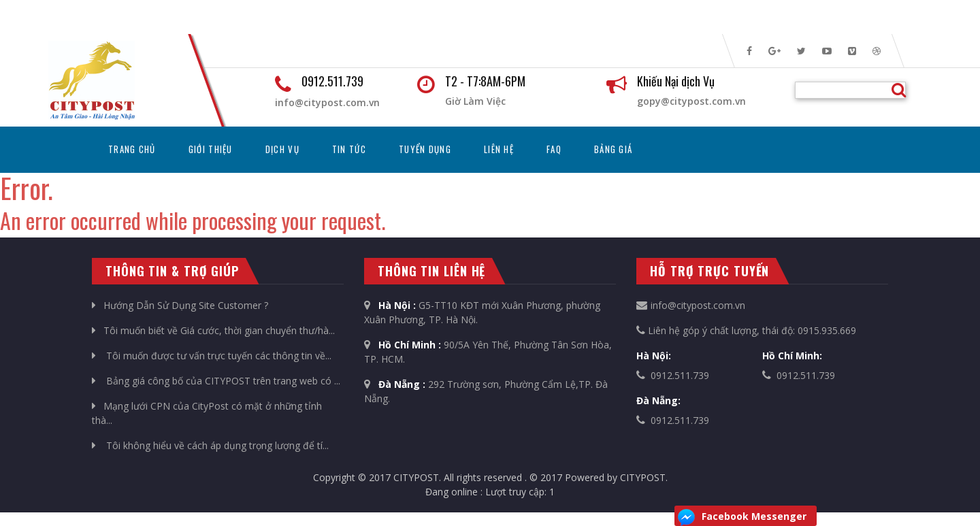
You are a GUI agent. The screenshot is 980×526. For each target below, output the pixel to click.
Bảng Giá (613, 149)
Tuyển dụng (425, 149)
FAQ (554, 149)
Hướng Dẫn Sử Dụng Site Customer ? (180, 305)
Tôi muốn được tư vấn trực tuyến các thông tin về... (212, 356)
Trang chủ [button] (140, 149)
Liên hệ (499, 149)
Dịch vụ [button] (282, 149)
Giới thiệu (211, 149)
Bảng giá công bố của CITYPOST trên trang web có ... (216, 381)
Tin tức (349, 149)
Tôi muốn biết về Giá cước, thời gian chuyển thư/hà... (213, 330)
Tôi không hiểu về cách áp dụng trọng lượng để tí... (210, 445)
